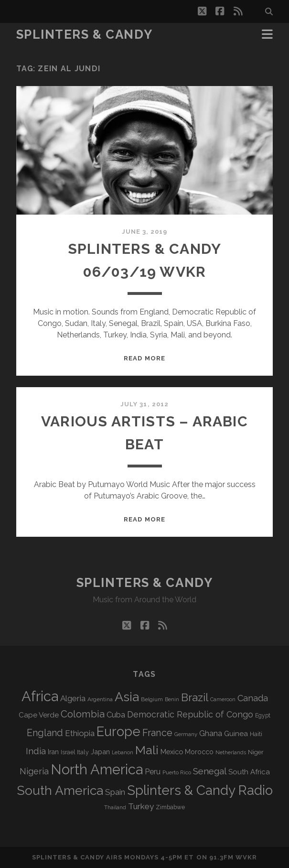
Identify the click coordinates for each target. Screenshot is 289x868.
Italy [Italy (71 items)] (83, 752)
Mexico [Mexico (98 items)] (172, 752)
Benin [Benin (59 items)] (172, 700)
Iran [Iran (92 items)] (53, 752)
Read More (144, 358)
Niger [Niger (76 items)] (256, 752)
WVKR (246, 857)
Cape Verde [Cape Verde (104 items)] (39, 715)
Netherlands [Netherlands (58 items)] (231, 753)
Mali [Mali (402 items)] (147, 750)
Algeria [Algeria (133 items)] (73, 698)
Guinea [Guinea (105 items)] (236, 734)
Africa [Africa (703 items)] (40, 696)
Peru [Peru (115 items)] (153, 772)
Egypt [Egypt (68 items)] (263, 716)
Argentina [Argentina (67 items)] (100, 699)
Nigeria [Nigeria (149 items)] (34, 771)
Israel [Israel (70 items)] (68, 752)
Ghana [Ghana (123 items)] (211, 733)
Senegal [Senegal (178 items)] (210, 771)
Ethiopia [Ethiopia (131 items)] (80, 733)
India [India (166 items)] (36, 751)
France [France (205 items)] (157, 733)
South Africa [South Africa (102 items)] (249, 772)
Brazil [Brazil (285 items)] (195, 697)
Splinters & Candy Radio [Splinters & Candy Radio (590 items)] (200, 790)
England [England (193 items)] (45, 733)
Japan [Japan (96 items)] (100, 752)
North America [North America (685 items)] (97, 770)
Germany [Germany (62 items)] (186, 734)
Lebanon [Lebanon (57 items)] (123, 752)
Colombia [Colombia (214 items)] (83, 714)
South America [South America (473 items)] (60, 790)
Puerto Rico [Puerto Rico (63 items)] (177, 772)
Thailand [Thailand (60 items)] (115, 807)
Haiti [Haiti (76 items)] (256, 734)
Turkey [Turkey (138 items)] (141, 806)
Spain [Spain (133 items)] (115, 792)
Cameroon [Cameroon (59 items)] (223, 700)
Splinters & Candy (85, 34)
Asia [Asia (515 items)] (127, 697)
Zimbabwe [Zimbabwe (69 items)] (170, 807)
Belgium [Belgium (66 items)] (152, 699)
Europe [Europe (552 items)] (118, 731)
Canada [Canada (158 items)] (253, 698)
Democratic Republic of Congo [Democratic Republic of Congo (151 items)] (190, 714)
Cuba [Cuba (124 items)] (116, 715)
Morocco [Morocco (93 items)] (199, 752)
